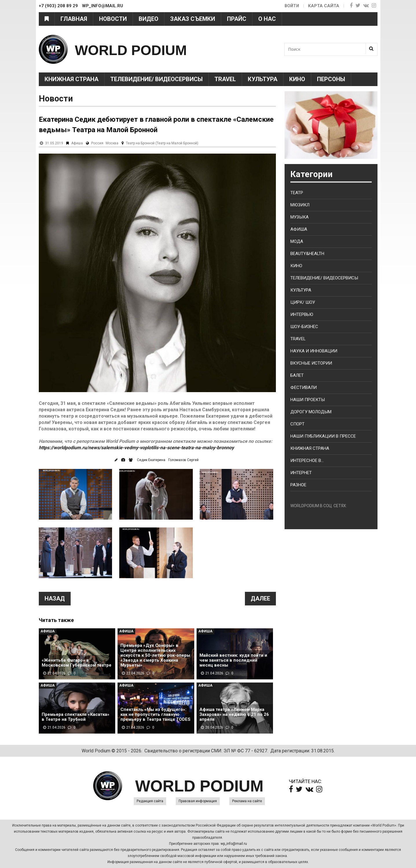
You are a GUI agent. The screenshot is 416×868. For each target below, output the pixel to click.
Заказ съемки (193, 19)
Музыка (299, 217)
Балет (297, 375)
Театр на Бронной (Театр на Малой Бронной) (162, 143)
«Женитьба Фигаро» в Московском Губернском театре (77, 663)
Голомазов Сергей (183, 460)
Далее (260, 598)
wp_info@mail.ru (234, 844)
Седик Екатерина (151, 460)
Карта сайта (324, 6)
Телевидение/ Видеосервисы (156, 79)
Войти (291, 6)
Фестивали (304, 387)
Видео (149, 19)
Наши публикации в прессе (323, 436)
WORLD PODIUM (145, 49)
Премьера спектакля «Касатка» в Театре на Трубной (76, 717)
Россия (97, 143)
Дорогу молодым (311, 412)
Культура (263, 79)
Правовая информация (198, 801)
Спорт (297, 424)
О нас (267, 19)
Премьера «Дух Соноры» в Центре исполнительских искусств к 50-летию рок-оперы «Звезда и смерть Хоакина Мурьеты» (155, 655)
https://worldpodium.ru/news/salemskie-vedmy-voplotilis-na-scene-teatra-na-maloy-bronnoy (136, 448)
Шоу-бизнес (304, 327)
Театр (297, 193)
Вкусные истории (311, 363)
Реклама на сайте (247, 801)
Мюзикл (300, 205)
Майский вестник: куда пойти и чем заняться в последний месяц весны (233, 660)
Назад (55, 598)
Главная (74, 19)
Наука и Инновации (314, 351)
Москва (112, 143)
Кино (297, 79)
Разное (298, 485)
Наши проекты (308, 400)
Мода (297, 241)
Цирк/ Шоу (303, 302)
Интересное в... (307, 461)
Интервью (302, 314)
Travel (225, 79)
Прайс (237, 19)
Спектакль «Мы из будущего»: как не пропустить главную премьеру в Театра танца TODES (155, 715)
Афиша (77, 143)
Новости (113, 19)
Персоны (331, 79)
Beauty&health (307, 254)
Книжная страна (72, 79)
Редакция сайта (150, 801)
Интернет (301, 473)
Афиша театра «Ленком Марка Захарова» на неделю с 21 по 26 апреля (234, 715)
